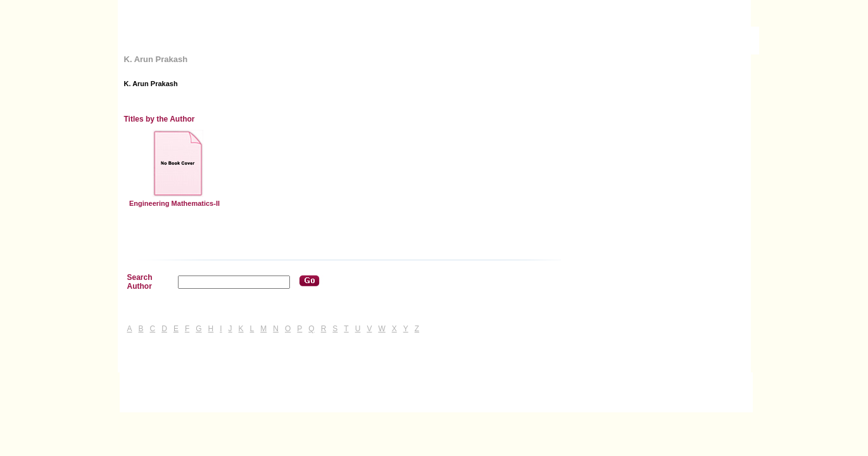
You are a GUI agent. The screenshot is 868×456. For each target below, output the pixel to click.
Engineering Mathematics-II (174, 203)
